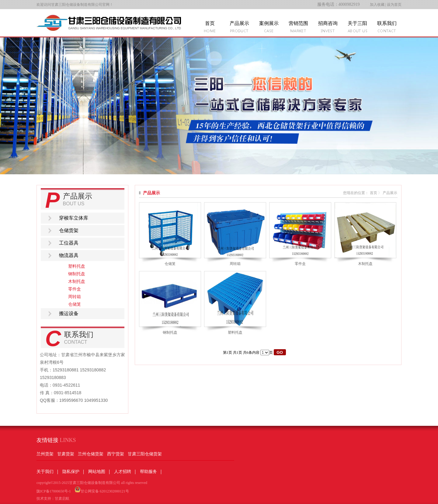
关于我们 (45, 472)
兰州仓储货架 (91, 454)
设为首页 (394, 5)
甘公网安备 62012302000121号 (102, 490)
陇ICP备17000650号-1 (54, 491)
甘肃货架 (66, 454)
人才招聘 (123, 472)
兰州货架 (45, 454)
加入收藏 (377, 5)
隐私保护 (71, 472)
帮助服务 (148, 472)
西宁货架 (116, 454)
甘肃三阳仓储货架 (145, 454)
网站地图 (97, 472)
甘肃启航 (62, 499)
